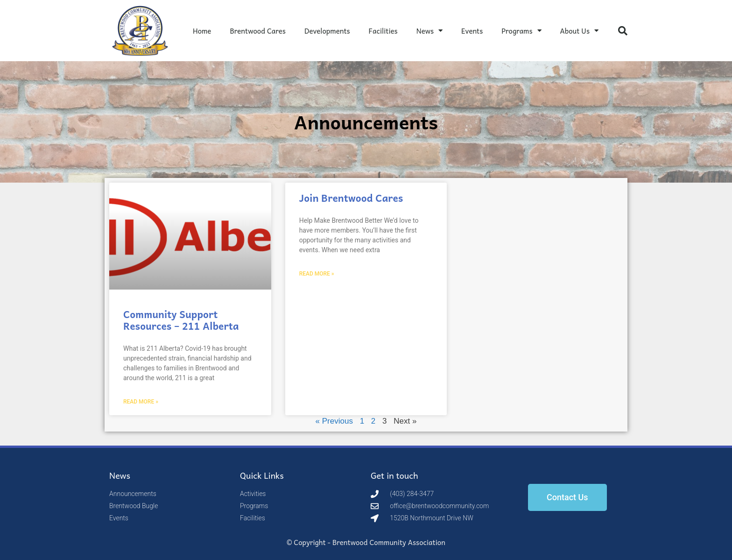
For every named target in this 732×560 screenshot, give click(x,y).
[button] (623, 31)
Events (472, 31)
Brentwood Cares (258, 31)
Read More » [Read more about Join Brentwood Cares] (317, 274)
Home (202, 31)
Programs (521, 31)
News (429, 31)
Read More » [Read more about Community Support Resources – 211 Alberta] (141, 402)
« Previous (334, 421)
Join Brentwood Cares (351, 198)
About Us (579, 31)
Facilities (383, 31)
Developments (327, 31)
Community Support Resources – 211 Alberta (181, 320)
